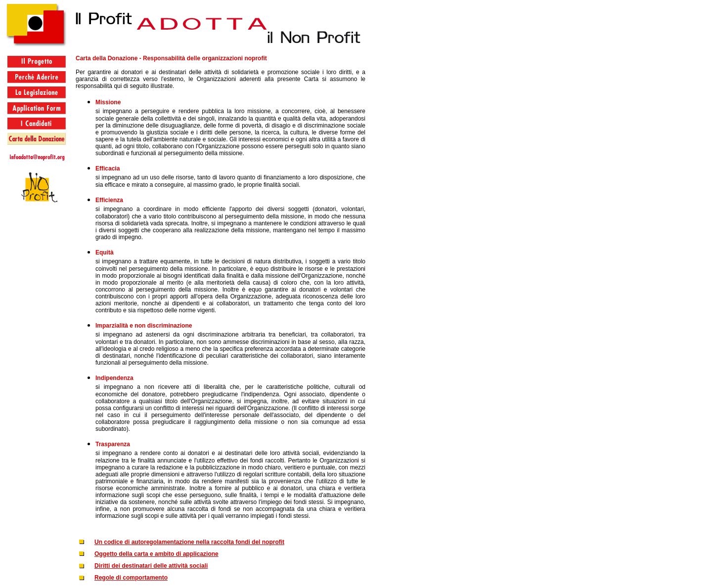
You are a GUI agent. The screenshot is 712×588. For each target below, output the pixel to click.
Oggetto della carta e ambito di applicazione (156, 554)
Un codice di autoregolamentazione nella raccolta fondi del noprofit (189, 542)
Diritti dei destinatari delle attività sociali (151, 566)
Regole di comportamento (131, 578)
